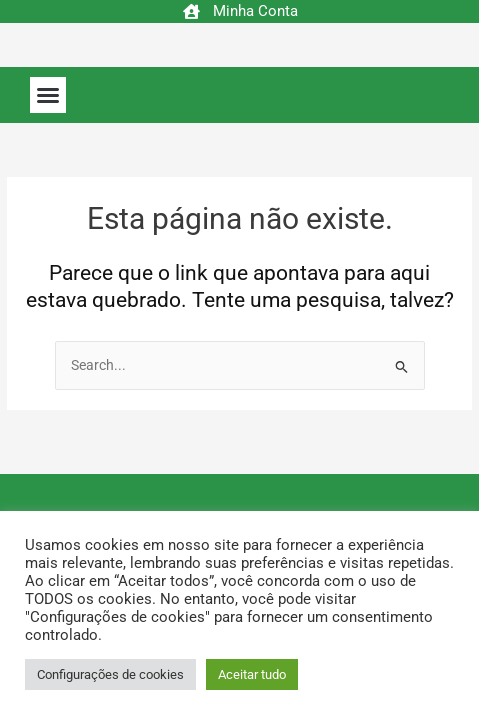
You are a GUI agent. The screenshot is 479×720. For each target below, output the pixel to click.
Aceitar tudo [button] (252, 674)
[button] (48, 95)
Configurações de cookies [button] (110, 674)
